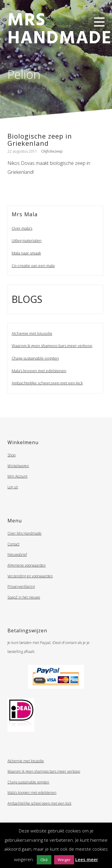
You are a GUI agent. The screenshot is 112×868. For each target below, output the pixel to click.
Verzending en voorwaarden (30, 576)
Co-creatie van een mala (33, 266)
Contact (13, 544)
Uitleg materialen (27, 240)
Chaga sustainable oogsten (35, 358)
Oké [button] (44, 860)
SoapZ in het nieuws (24, 597)
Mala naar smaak (26, 253)
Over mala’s (22, 228)
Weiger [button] (64, 860)
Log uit (13, 487)
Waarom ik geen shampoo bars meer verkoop (52, 346)
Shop (11, 455)
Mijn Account (17, 476)
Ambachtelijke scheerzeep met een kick (47, 383)
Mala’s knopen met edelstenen (39, 371)
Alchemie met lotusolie (32, 333)
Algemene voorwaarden (27, 565)
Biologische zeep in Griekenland (40, 139)
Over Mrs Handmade (24, 533)
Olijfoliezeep (52, 151)
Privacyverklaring (21, 586)
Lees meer (87, 859)
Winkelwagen (18, 466)
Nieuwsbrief (17, 555)
